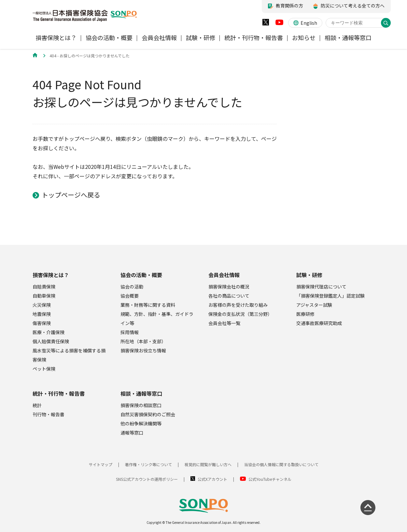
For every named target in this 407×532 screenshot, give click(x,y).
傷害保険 (42, 323)
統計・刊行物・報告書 (59, 393)
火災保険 (42, 305)
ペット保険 (44, 369)
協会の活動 (132, 287)
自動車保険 (44, 296)
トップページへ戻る (71, 195)
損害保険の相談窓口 (141, 405)
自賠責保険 (44, 287)
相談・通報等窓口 (141, 393)
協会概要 (130, 296)
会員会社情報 (224, 275)
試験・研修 (309, 275)
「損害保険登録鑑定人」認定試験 (330, 296)
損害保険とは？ (51, 275)
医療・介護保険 (49, 332)
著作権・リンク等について (148, 464)
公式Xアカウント (212, 479)
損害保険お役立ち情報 (143, 350)
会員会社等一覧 (224, 323)
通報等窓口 (132, 433)
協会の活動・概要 (141, 275)
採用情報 (130, 332)
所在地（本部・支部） (143, 341)
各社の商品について (229, 296)
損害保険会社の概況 (229, 287)
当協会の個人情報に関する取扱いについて (281, 464)
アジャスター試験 (314, 305)
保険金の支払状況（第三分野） (240, 314)
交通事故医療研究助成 (319, 323)
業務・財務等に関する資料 (148, 305)
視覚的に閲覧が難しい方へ (208, 464)
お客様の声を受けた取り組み (238, 305)
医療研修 (305, 314)
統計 (37, 405)
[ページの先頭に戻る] (368, 508)
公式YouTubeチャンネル (270, 479)
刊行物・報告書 (49, 414)
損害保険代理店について (321, 287)
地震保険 (42, 314)
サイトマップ (101, 464)
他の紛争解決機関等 (141, 423)
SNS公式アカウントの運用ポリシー (147, 479)
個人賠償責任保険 (51, 341)
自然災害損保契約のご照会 (148, 414)
